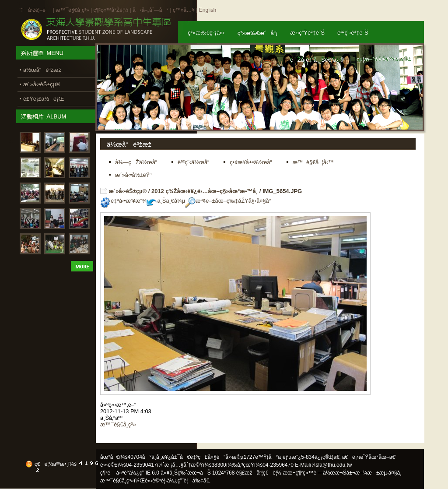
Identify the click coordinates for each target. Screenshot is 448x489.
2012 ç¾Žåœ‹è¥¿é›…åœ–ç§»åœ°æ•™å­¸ (205, 191)
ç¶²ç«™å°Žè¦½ (111, 10)
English (208, 10)
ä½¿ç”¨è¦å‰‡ (185, 481)
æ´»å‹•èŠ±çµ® (128, 191)
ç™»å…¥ (184, 10)
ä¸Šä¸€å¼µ (166, 201)
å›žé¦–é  (40, 10)
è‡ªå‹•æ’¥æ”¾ (123, 201)
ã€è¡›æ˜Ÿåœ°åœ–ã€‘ (369, 457)
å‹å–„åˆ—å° (150, 10)
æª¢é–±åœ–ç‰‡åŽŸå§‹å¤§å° (230, 201)
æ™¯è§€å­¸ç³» (73, 10)
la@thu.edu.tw (335, 465)
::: (21, 10)
